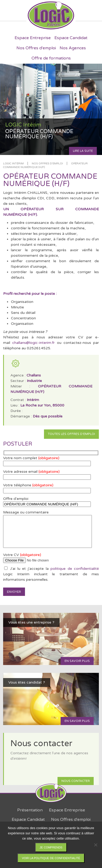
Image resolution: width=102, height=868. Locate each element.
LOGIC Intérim (13, 164)
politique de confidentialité (75, 569)
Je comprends (51, 847)
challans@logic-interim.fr (33, 343)
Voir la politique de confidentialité (51, 858)
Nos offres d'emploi (47, 164)
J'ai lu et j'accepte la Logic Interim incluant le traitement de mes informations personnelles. (51, 574)
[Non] (95, 845)
